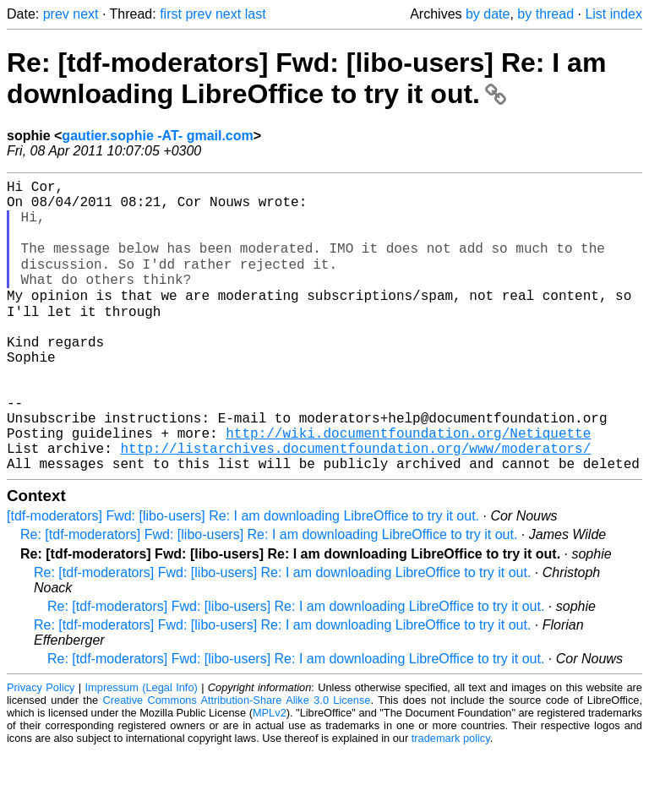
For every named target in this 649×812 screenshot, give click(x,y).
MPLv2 (270, 774)
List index (614, 14)
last (256, 14)
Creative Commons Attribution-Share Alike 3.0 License (237, 761)
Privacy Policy (41, 748)
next (85, 14)
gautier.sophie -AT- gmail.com (157, 136)
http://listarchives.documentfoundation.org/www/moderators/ (355, 505)
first (171, 14)
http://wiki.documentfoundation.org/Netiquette (408, 487)
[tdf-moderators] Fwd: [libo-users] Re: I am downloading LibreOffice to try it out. (243, 577)
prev (56, 14)
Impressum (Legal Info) (142, 748)
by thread (545, 14)
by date (488, 14)
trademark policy (451, 799)
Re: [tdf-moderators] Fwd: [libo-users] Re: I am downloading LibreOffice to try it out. (306, 78)
